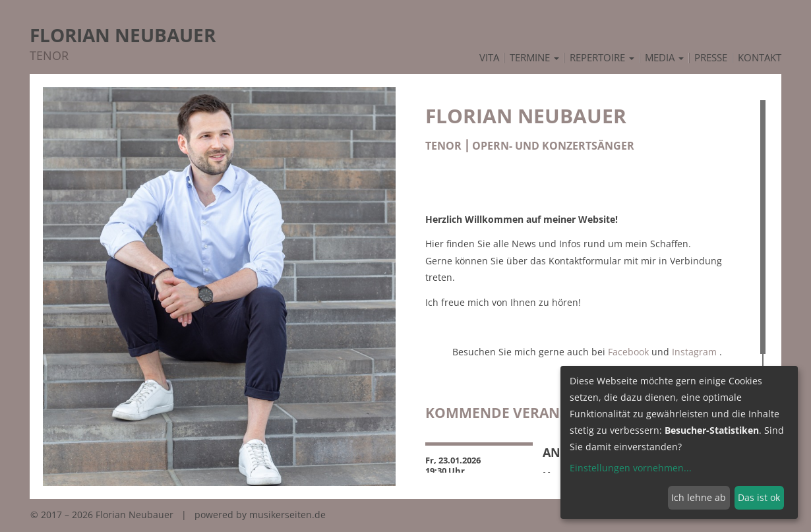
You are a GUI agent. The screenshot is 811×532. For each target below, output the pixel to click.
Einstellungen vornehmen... (631, 468)
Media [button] (664, 58)
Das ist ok (759, 497)
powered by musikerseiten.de (260, 515)
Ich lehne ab (699, 497)
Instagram (694, 352)
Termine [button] (534, 58)
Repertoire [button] (602, 58)
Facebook (628, 352)
